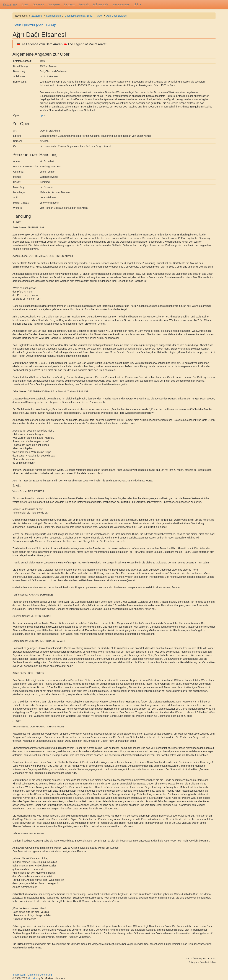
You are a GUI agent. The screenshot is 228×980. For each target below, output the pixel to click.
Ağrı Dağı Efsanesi (117, 16)
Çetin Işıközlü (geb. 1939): (34, 25)
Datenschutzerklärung (40, 975)
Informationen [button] (121, 4)
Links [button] (138, 4)
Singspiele (54, 4)
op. (42, 115)
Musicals (84, 4)
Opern (25, 4)
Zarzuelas (69, 4)
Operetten (38, 4)
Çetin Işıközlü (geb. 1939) (79, 16)
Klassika (32, 978)
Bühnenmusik (101, 4)
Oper (100, 16)
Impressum (19, 975)
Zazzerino (10, 4)
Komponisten (54, 16)
